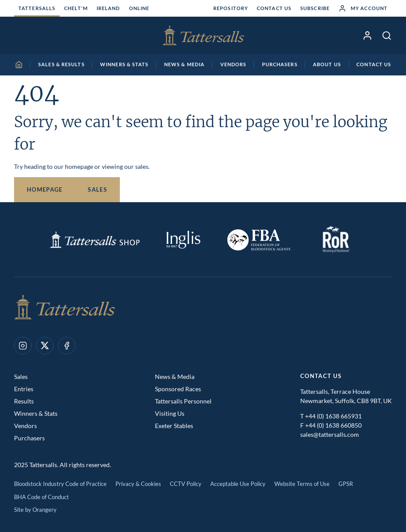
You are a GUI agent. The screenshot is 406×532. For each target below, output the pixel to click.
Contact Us (274, 8)
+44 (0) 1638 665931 (333, 416)
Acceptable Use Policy (238, 484)
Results (24, 401)
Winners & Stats (36, 413)
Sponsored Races (178, 389)
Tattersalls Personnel (183, 401)
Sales (97, 189)
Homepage (45, 189)
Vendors (25, 426)
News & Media (175, 377)
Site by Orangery (35, 510)
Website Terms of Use (302, 484)
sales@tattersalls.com (330, 434)
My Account (363, 8)
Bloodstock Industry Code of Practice (60, 484)
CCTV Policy (186, 484)
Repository (231, 8)
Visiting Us (170, 413)
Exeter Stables (174, 426)
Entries (24, 389)
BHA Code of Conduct (41, 497)
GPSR (346, 484)
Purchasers (29, 438)
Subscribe (315, 8)
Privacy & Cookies (138, 484)
